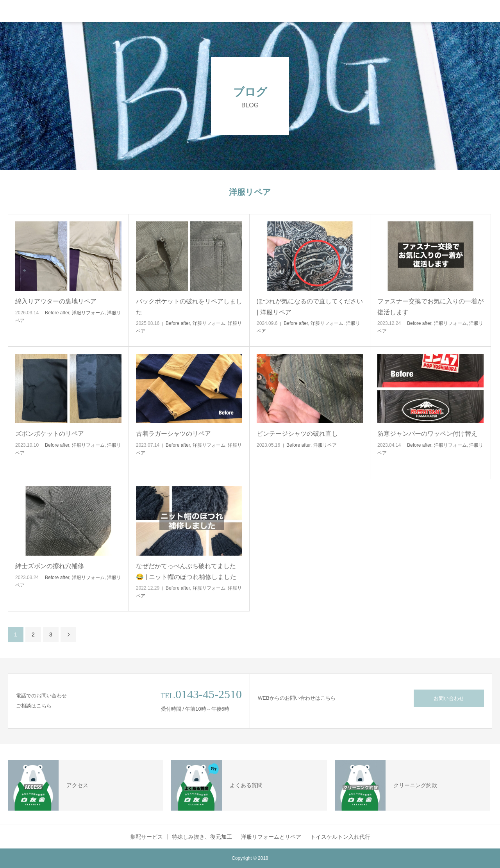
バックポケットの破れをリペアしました (189, 307)
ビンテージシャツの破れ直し (297, 434)
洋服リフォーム (88, 313)
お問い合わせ (449, 698)
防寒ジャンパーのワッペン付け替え (427, 434)
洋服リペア (325, 445)
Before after (57, 313)
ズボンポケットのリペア (50, 434)
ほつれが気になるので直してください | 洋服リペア (310, 307)
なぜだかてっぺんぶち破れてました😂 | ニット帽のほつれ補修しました (186, 571)
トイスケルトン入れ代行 (340, 837)
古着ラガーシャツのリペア (173, 434)
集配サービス (146, 837)
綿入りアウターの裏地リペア (56, 301)
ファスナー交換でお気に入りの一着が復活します (430, 307)
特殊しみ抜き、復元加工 (202, 837)
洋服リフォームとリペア (271, 837)
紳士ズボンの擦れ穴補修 (50, 566)
